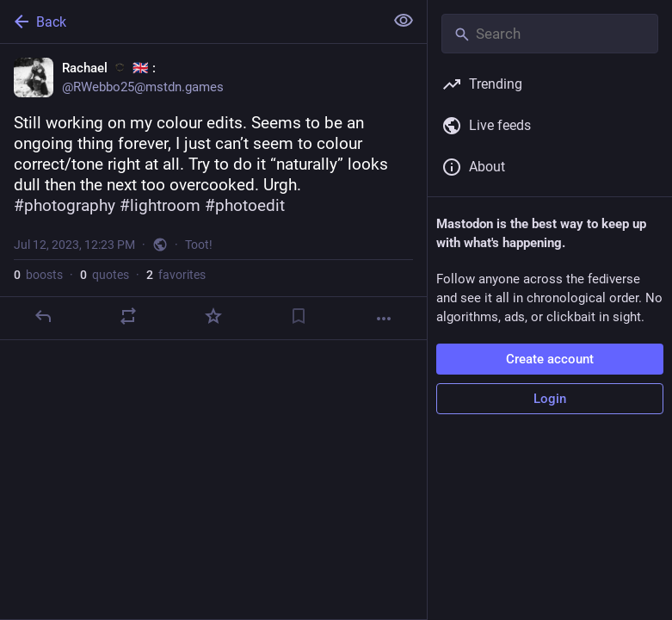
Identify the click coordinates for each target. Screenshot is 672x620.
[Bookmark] (299, 316)
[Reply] (43, 316)
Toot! (199, 245)
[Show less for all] (404, 21)
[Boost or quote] (128, 316)
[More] (384, 319)
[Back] (190, 22)
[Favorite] (213, 316)
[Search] (550, 34)
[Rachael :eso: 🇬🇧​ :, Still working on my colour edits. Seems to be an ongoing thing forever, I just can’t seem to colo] (213, 192)
